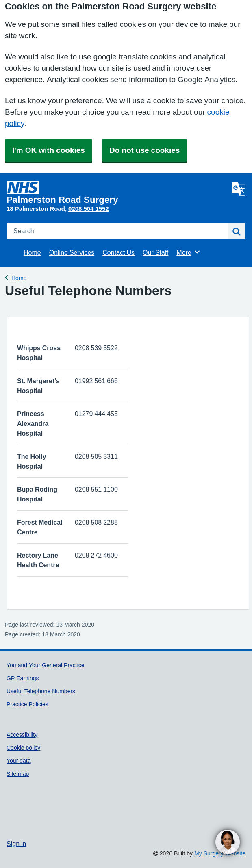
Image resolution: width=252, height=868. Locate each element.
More (188, 252)
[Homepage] (117, 193)
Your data (19, 761)
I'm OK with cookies (49, 150)
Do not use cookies (144, 150)
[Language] (239, 189)
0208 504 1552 (89, 209)
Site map (18, 774)
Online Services (72, 252)
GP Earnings (23, 678)
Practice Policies (27, 704)
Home (32, 252)
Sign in (16, 844)
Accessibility (22, 735)
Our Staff (155, 252)
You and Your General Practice (46, 665)
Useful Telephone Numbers (41, 691)
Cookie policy (23, 748)
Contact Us (118, 252)
